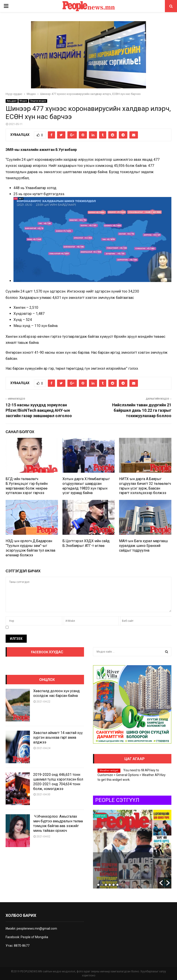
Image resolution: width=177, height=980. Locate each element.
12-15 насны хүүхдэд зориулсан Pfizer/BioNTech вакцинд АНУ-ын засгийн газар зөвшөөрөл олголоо (39, 410)
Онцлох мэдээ (38, 101)
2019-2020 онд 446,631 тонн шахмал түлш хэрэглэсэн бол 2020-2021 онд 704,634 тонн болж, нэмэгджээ (58, 782)
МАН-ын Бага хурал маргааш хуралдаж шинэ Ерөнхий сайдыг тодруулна (143, 546)
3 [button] (106, 885)
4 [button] (110, 885)
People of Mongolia (34, 937)
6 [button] (117, 885)
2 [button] (102, 885)
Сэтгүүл (129, 816)
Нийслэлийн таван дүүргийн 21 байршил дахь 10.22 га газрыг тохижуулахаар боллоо (142, 410)
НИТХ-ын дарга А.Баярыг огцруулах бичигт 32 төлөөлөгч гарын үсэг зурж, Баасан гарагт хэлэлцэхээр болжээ (145, 486)
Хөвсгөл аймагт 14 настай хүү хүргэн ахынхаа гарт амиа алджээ (58, 737)
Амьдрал (12, 101)
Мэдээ (23, 101)
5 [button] (114, 885)
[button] (161, 883)
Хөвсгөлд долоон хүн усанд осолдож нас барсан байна (56, 693)
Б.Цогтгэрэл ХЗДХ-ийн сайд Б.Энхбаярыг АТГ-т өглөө (86, 543)
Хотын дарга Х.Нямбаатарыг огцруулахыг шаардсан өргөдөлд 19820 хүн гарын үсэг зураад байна (86, 486)
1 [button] (98, 885)
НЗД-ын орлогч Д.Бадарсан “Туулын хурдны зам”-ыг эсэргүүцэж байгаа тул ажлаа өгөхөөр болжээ (30, 548)
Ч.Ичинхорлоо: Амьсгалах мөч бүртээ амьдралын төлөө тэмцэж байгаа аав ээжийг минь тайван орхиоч (58, 823)
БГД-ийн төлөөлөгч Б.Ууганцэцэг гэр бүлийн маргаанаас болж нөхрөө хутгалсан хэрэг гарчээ (27, 486)
